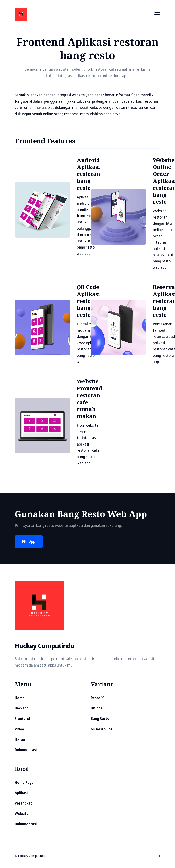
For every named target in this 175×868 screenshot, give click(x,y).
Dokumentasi (26, 750)
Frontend (22, 719)
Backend (22, 708)
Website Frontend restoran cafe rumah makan (90, 399)
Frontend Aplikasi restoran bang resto (87, 49)
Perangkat (23, 803)
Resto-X (97, 698)
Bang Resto (100, 719)
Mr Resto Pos (101, 729)
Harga (20, 739)
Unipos (96, 708)
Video (19, 729)
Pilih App (29, 542)
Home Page (24, 782)
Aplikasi (21, 793)
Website (22, 813)
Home (20, 698)
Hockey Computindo (32, 856)
